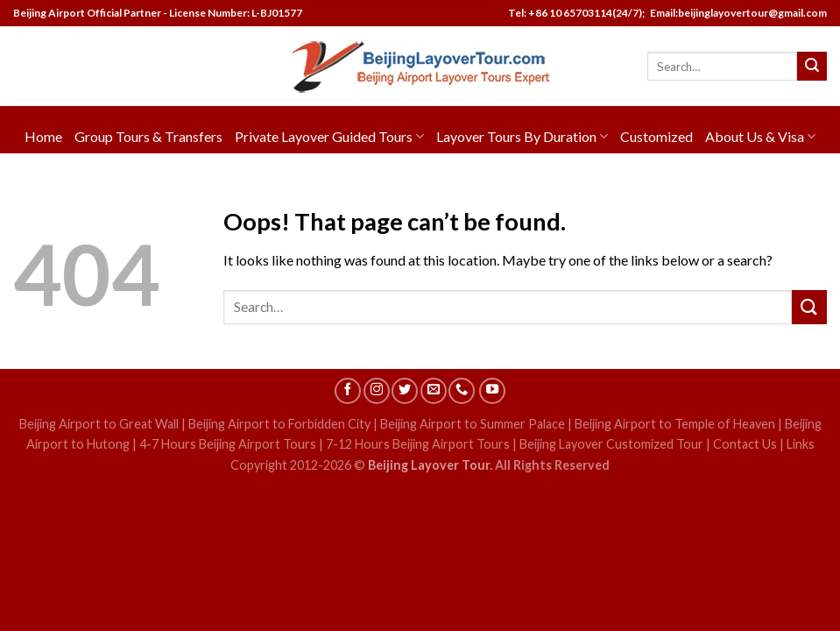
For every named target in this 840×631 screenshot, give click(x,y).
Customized (656, 136)
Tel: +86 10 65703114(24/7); (576, 13)
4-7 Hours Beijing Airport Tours (228, 444)
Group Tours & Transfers (148, 136)
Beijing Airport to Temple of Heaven (675, 424)
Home (43, 136)
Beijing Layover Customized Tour (611, 444)
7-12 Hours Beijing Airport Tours (418, 444)
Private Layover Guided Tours (329, 136)
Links (801, 444)
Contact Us (745, 444)
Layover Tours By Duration (522, 136)
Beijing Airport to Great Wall (99, 424)
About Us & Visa (760, 136)
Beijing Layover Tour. (430, 465)
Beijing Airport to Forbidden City (279, 424)
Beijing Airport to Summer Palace (473, 424)
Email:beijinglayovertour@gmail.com (737, 13)
